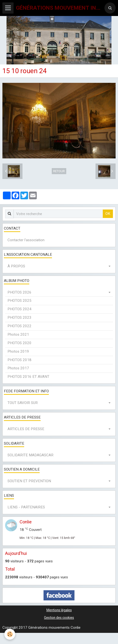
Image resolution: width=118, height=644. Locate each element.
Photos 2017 (18, 368)
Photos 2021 (18, 334)
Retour (59, 171)
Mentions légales (59, 610)
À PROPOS (16, 266)
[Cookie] (10, 634)
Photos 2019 (18, 351)
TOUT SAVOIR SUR (23, 403)
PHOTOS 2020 (19, 343)
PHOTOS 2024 (19, 309)
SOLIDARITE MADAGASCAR (30, 455)
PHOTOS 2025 (19, 301)
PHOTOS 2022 (19, 326)
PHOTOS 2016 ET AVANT (28, 377)
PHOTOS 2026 (19, 292)
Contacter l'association (26, 240)
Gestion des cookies (59, 618)
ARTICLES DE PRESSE (26, 429)
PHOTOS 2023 (19, 318)
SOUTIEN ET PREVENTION (29, 481)
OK (108, 214)
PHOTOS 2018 (19, 360)
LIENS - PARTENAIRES (26, 507)
